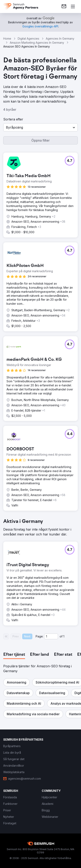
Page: (39, 636)
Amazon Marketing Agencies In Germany (37, 43)
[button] (40, 127)
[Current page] (51, 636)
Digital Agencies (28, 38)
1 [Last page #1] (64, 636)
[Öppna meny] (73, 7)
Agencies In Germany (60, 38)
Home (7, 38)
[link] (64, 7)
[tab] (14, 655)
